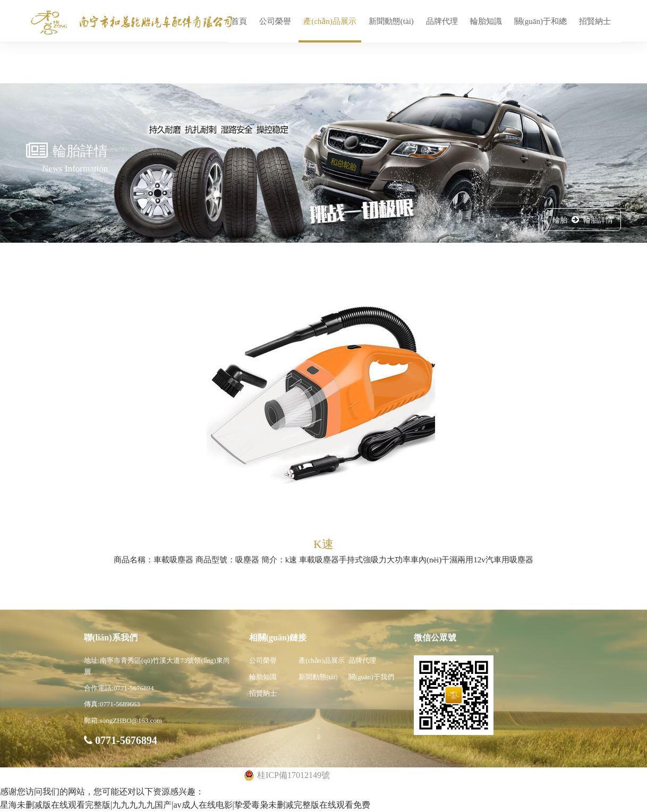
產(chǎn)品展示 (330, 21)
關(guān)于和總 (540, 21)
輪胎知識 (486, 21)
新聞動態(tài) (391, 21)
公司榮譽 (275, 21)
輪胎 (560, 220)
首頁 (239, 21)
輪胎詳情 (598, 220)
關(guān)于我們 (371, 677)
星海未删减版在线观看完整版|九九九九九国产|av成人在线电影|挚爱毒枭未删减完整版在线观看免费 (185, 805)
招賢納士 (595, 21)
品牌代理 (442, 21)
